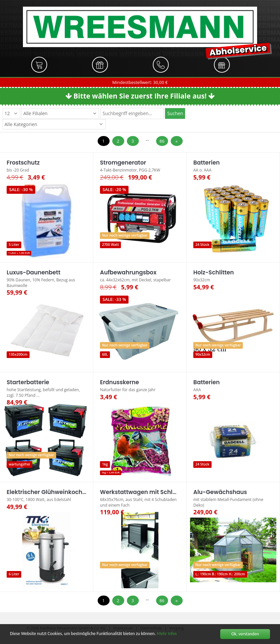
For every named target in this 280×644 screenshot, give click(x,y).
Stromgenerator (123, 163)
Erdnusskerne (119, 382)
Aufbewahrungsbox (128, 272)
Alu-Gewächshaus (220, 492)
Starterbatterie (28, 382)
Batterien (206, 163)
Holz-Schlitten (214, 272)
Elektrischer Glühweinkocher (47, 492)
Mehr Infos (167, 634)
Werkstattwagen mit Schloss (141, 492)
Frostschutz (23, 163)
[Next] (177, 141)
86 (162, 141)
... (147, 139)
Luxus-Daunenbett (34, 272)
